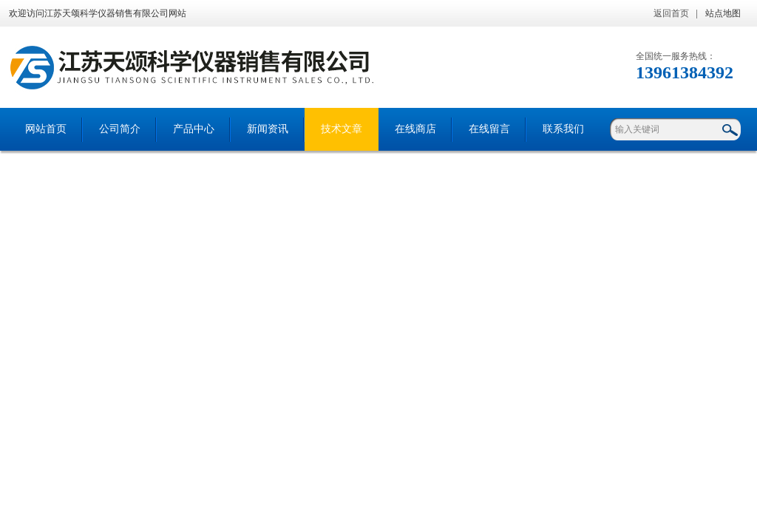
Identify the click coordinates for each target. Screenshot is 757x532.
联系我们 (563, 129)
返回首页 (671, 13)
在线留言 (489, 129)
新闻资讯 (268, 129)
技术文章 (342, 129)
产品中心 (194, 129)
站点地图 (723, 13)
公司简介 (120, 129)
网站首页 (46, 129)
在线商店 (415, 129)
